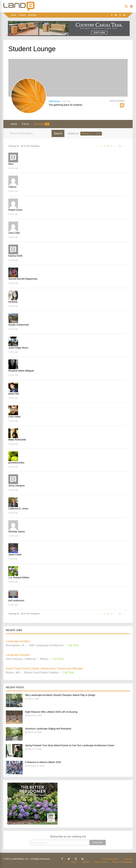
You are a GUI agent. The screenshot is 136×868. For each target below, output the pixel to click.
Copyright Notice (111, 859)
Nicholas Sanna (17, 532)
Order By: (74, 134)
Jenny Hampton (17, 486)
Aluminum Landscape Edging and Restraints (48, 729)
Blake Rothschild (17, 440)
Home (14, 124)
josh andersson (16, 600)
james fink (14, 394)
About (13, 15)
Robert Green (15, 210)
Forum (25, 124)
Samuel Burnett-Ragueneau (23, 279)
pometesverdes (16, 463)
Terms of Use (101, 862)
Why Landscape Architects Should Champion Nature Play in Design (60, 695)
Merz (11, 164)
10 (120, 146)
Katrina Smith (15, 256)
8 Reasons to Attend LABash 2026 (43, 762)
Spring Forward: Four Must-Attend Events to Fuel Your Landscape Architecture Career (70, 745)
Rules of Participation (122, 862)
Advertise (32, 15)
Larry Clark (14, 233)
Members (42, 124)
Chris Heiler (14, 417)
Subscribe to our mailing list (68, 837)
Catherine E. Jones (18, 509)
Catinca (12, 187)
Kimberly (13, 302)
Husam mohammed (19, 325)
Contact (22, 15)
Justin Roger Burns (18, 348)
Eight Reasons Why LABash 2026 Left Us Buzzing (51, 712)
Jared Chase (15, 555)
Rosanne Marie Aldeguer (21, 371)
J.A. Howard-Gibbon (19, 577)
